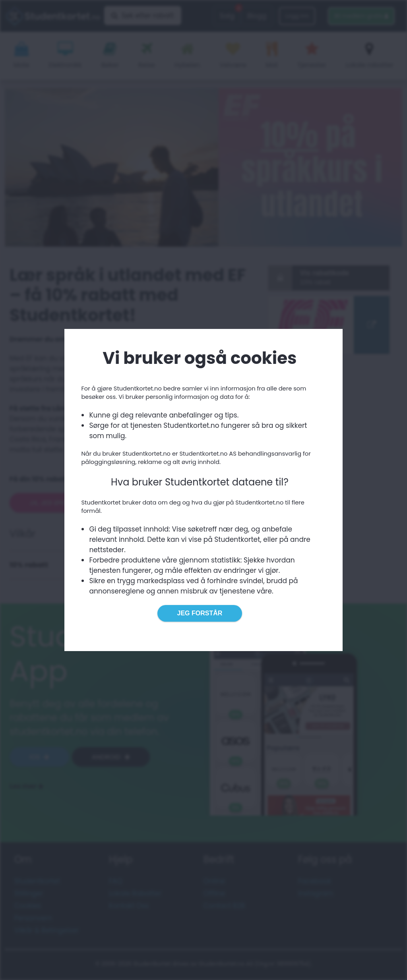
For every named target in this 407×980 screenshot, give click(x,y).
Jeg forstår (200, 613)
